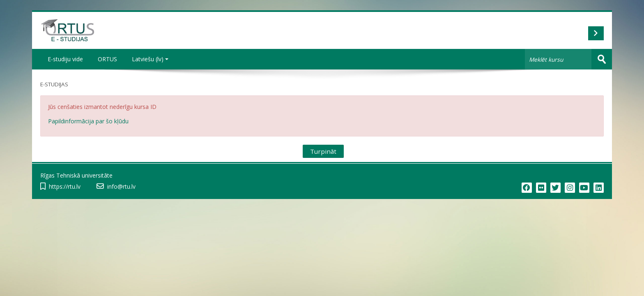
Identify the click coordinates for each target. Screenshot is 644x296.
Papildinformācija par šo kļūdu (88, 121)
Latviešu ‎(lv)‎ (150, 59)
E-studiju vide (65, 59)
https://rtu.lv (65, 186)
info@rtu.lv (121, 186)
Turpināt (323, 151)
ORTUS (107, 59)
